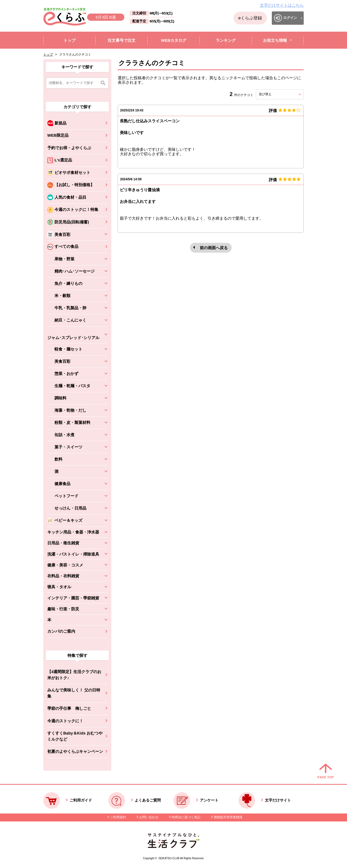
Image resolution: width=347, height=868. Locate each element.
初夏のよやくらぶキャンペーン (75, 751)
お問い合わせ (149, 817)
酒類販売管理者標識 (228, 817)
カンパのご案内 (61, 631)
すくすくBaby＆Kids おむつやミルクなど (75, 736)
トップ (48, 55)
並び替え (275, 94)
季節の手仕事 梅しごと (69, 708)
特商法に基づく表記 (186, 817)
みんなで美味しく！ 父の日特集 (74, 693)
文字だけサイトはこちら (282, 5)
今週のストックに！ (65, 721)
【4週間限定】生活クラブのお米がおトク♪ (74, 675)
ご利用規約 (118, 817)
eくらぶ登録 (250, 18)
